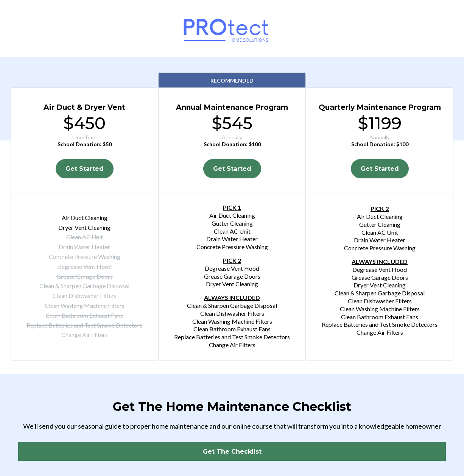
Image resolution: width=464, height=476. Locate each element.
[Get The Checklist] (232, 452)
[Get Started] (85, 169)
